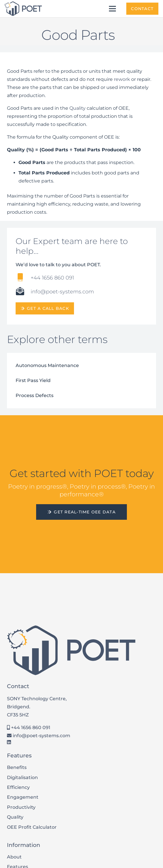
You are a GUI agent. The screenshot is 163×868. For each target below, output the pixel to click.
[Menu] (113, 9)
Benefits (17, 767)
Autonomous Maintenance (47, 365)
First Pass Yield (33, 380)
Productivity (21, 807)
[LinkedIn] (9, 742)
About (14, 857)
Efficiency (18, 787)
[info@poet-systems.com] (23, 292)
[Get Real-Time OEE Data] (81, 512)
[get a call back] (45, 308)
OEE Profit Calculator (32, 827)
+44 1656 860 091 (29, 728)
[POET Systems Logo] (23, 9)
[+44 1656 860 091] (23, 278)
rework (122, 79)
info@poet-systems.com (39, 736)
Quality (77, 108)
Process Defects (35, 395)
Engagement (23, 797)
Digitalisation (22, 777)
